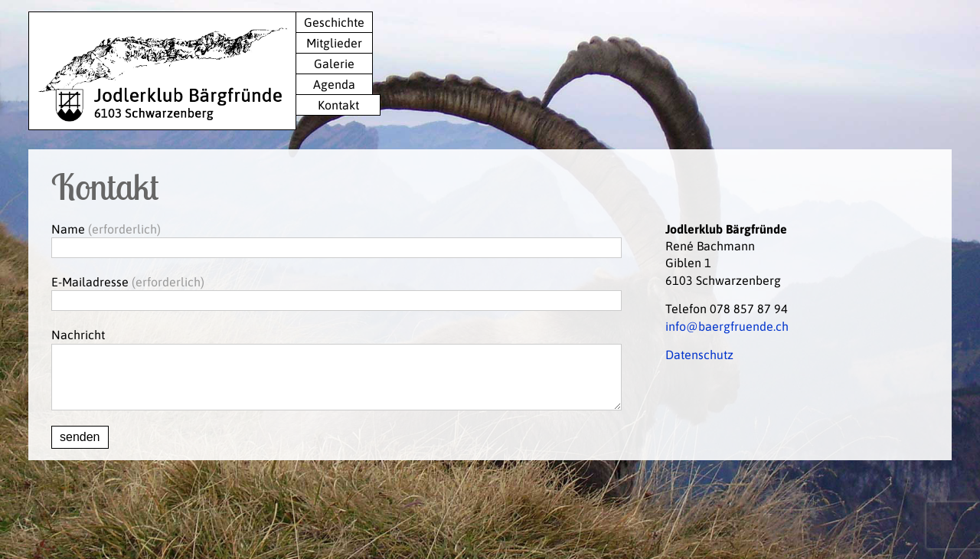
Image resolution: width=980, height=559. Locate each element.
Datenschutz (699, 355)
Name (68, 229)
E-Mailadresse (90, 282)
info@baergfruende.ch (727, 326)
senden (80, 448)
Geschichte (334, 22)
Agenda (334, 84)
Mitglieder (334, 43)
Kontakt (338, 105)
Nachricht (78, 335)
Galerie (334, 64)
